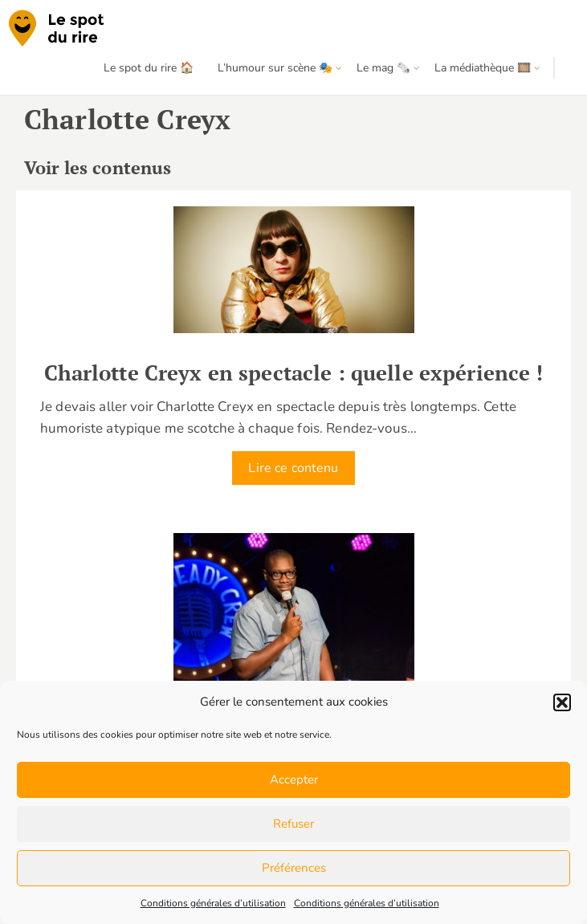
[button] (562, 702)
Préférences (294, 868)
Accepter (294, 779)
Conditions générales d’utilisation (213, 903)
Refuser (293, 824)
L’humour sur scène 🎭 (275, 68)
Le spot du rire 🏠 (149, 68)
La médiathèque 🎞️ (483, 68)
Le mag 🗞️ (383, 68)
